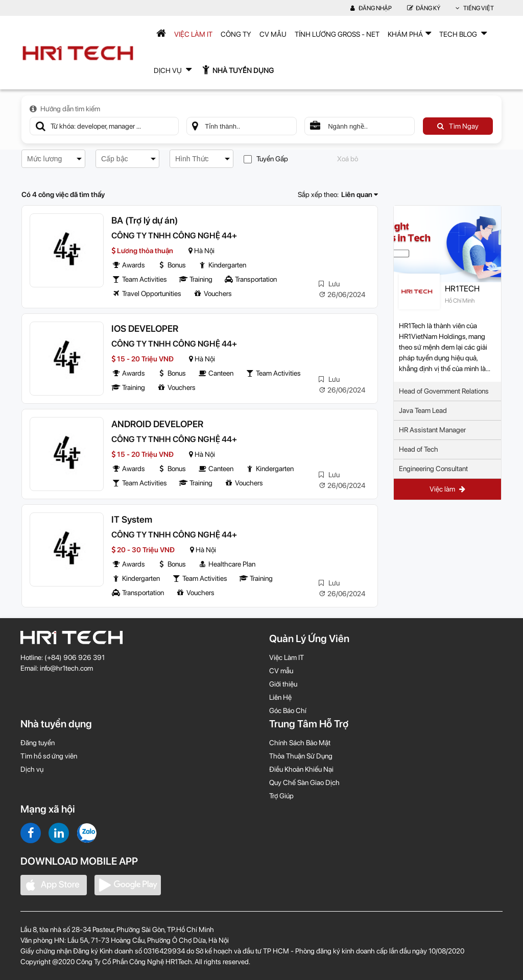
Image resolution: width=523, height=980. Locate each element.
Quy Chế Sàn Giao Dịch (304, 782)
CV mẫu (273, 34)
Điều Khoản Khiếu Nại (301, 769)
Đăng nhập (371, 8)
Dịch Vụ (173, 69)
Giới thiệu (283, 684)
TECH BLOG (463, 33)
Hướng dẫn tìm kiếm (65, 109)
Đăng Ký (424, 8)
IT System (132, 519)
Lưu (329, 284)
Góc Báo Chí (288, 710)
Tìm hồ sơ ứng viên (49, 756)
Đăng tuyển (38, 743)
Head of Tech (419, 449)
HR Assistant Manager (432, 430)
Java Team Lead (423, 410)
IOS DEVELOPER (145, 328)
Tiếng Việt (475, 8)
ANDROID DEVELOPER (157, 424)
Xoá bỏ (348, 159)
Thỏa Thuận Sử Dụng (301, 756)
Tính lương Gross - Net (337, 34)
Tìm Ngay (458, 126)
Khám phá (409, 33)
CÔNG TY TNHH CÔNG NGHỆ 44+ (174, 236)
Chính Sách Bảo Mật (300, 743)
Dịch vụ (32, 769)
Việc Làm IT (193, 34)
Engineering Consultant (433, 469)
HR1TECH (462, 289)
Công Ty (236, 34)
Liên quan (360, 194)
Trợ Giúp (281, 796)
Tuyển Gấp (266, 159)
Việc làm (447, 489)
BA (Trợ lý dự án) (145, 220)
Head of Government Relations (444, 391)
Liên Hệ (280, 697)
